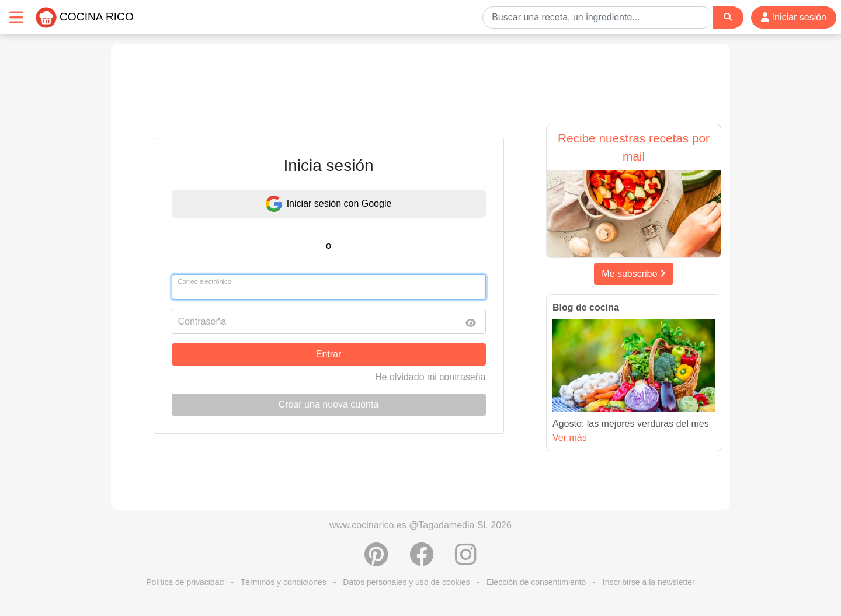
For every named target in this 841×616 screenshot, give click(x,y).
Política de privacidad (185, 582)
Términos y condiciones (284, 582)
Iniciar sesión (794, 17)
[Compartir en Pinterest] (376, 561)
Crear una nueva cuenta (329, 404)
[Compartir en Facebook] (422, 561)
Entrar (329, 354)
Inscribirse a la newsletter (649, 582)
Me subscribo (634, 274)
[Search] (728, 17)
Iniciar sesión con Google (329, 204)
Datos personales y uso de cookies (406, 582)
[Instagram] (466, 561)
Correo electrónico (205, 281)
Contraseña (202, 321)
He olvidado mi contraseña (430, 377)
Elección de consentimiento (536, 582)
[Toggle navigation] (16, 17)
